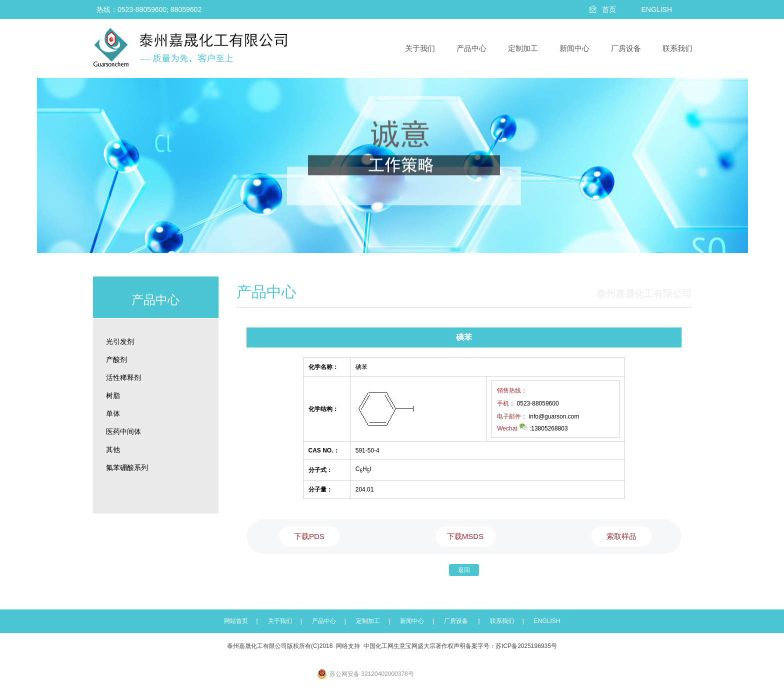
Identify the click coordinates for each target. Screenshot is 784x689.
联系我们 (677, 48)
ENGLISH (547, 621)
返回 (464, 570)
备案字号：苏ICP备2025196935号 (511, 646)
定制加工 (523, 48)
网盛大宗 (423, 646)
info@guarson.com (554, 416)
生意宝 (402, 646)
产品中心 (471, 48)
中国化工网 (378, 646)
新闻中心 (574, 48)
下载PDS (309, 536)
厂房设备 (626, 48)
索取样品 (621, 536)
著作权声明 (450, 646)
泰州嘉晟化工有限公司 (257, 646)
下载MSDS (465, 536)
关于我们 (420, 48)
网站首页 (236, 621)
